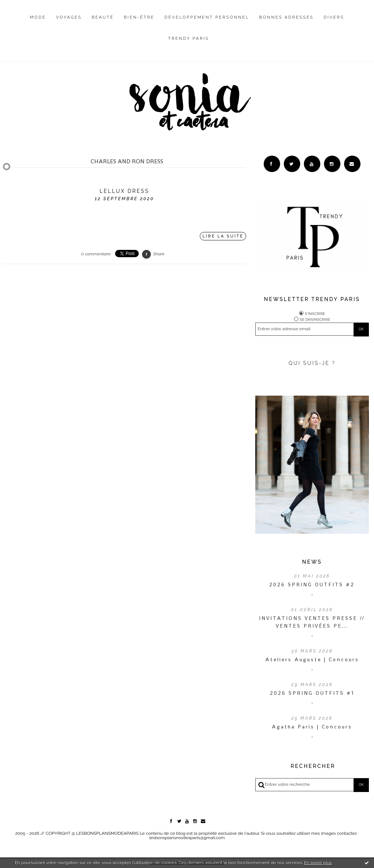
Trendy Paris (188, 39)
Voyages (69, 17)
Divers (334, 17)
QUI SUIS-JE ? (312, 363)
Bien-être (139, 17)
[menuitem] (38, 23)
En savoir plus (318, 863)
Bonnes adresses (287, 17)
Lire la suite (223, 236)
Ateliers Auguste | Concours (312, 659)
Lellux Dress (125, 191)
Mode (38, 17)
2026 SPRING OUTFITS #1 (312, 693)
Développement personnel (207, 17)
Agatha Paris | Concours (312, 727)
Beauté (103, 17)
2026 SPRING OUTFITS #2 (312, 585)
